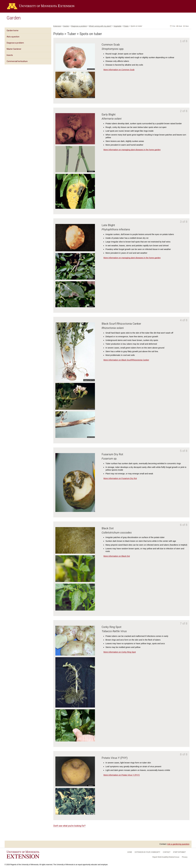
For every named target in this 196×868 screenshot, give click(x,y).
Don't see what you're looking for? (69, 826)
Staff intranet (179, 852)
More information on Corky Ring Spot (120, 652)
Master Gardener (14, 49)
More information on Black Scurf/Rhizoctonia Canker (126, 360)
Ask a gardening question (178, 844)
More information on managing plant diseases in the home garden (132, 150)
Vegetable (117, 26)
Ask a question (13, 37)
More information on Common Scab (119, 70)
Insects (10, 55)
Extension (57, 26)
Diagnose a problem (15, 43)
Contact (167, 852)
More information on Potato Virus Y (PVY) (122, 775)
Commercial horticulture (17, 61)
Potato (126, 26)
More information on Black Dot (117, 556)
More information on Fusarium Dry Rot (120, 478)
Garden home (13, 31)
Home (130, 852)
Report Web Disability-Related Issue (166, 857)
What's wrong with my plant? (100, 26)
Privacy (185, 857)
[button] (173, 26)
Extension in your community (147, 852)
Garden (14, 18)
